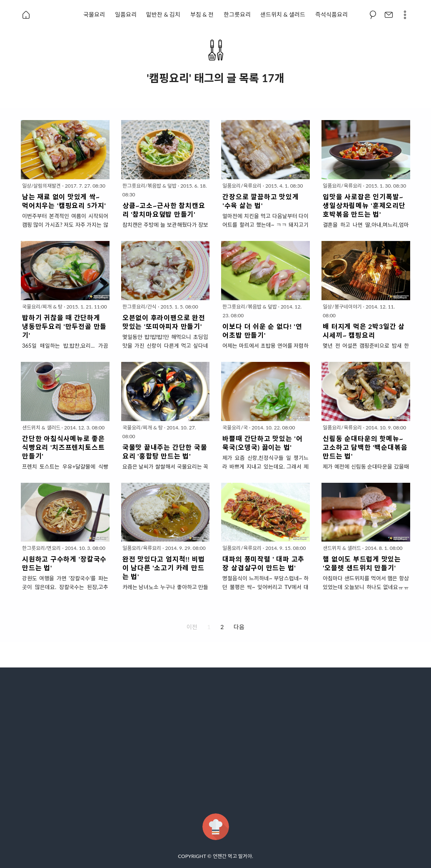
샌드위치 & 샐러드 (283, 14)
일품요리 (126, 14)
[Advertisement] (215, 740)
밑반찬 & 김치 (163, 14)
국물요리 (94, 14)
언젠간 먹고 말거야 (232, 856)
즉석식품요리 (331, 14)
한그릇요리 (237, 14)
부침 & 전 (202, 14)
